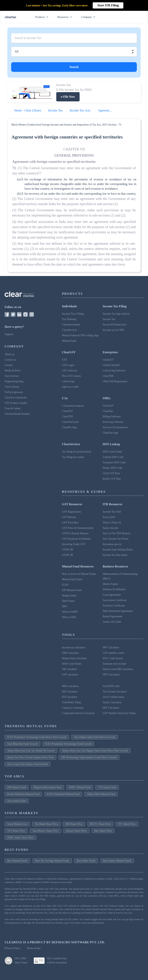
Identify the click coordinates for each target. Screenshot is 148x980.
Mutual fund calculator (74, 658)
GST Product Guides (16, 403)
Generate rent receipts (115, 664)
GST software (70, 371)
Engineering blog (14, 381)
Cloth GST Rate (111, 473)
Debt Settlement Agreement (118, 611)
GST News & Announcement (78, 528)
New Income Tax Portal (116, 539)
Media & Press (13, 371)
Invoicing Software (113, 422)
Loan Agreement (112, 595)
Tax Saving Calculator (115, 692)
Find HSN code (111, 686)
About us (10, 354)
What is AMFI (70, 612)
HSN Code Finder (112, 452)
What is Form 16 (112, 523)
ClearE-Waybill (111, 365)
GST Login (68, 365)
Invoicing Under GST (74, 544)
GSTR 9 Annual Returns (75, 533)
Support (9, 334)
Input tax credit (70, 387)
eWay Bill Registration (115, 381)
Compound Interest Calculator (78, 713)
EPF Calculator (111, 708)
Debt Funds (68, 601)
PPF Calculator (111, 648)
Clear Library (12, 387)
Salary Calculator (112, 702)
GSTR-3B (68, 555)
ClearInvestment (71, 325)
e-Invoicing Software (114, 371)
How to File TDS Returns (117, 533)
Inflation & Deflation (114, 589)
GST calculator (70, 675)
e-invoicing (68, 381)
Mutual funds (69, 341)
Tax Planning (69, 319)
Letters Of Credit (112, 622)
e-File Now (68, 97)
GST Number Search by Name (119, 713)
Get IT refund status (114, 697)
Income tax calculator (74, 648)
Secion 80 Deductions (115, 325)
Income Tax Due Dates (115, 555)
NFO (65, 606)
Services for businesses (115, 427)
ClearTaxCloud (70, 422)
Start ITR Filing (108, 5)
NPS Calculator (111, 675)
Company (89, 17)
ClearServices (70, 330)
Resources (66, 17)
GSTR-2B (68, 550)
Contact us (10, 360)
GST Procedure (70, 523)
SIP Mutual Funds (72, 590)
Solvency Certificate (114, 606)
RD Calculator (70, 692)
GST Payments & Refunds (76, 539)
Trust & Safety (13, 408)
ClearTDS (108, 376)
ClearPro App (69, 427)
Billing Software (112, 417)
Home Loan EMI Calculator (118, 669)
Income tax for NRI (113, 330)
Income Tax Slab (112, 512)
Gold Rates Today (72, 702)
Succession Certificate (115, 600)
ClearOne (108, 411)
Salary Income (111, 528)
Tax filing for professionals (77, 452)
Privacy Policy (13, 948)
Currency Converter (73, 708)
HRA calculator (70, 686)
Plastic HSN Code (113, 468)
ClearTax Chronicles (16, 398)
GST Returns (69, 517)
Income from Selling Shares (118, 550)
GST (65, 360)
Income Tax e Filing (73, 314)
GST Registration (71, 512)
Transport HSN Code (114, 462)
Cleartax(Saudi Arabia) (17, 414)
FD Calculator (70, 697)
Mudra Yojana (110, 584)
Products (42, 17)
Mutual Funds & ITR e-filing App (80, 335)
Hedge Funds (69, 596)
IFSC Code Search (113, 658)
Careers (9, 365)
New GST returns (72, 376)
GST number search (114, 653)
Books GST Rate (112, 479)
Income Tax (109, 319)
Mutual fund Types (72, 579)
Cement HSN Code (113, 457)
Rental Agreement (112, 616)
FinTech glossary (14, 392)
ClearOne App (110, 433)
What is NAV (69, 617)
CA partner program (73, 406)
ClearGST (108, 360)
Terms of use (34, 948)
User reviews (12, 376)
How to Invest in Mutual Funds (79, 574)
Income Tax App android (116, 314)
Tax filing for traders (73, 457)
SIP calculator (70, 669)
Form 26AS (109, 517)
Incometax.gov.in (112, 544)
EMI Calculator (70, 653)
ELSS (65, 585)
